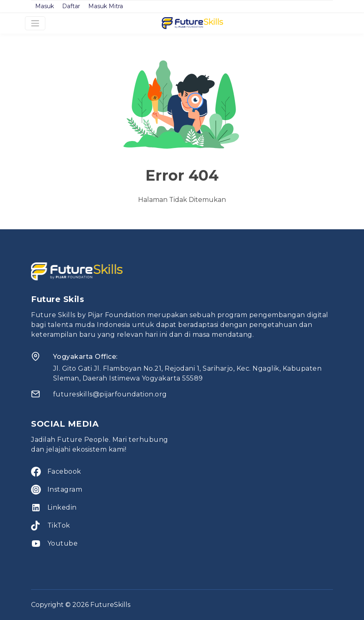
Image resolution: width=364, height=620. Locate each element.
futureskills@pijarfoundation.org (110, 394)
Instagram (65, 489)
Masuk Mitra (106, 6)
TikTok (59, 525)
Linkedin (62, 507)
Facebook (64, 471)
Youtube (63, 543)
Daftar (71, 6)
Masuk (45, 6)
